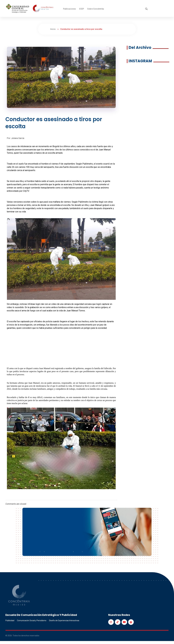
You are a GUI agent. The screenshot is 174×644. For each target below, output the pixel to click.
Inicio (53, 29)
